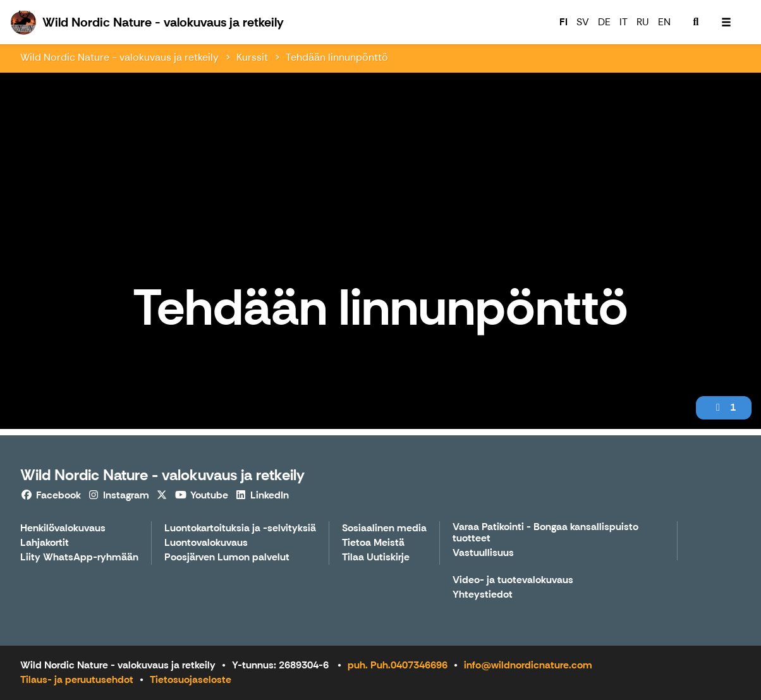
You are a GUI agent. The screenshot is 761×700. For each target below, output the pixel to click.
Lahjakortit (45, 543)
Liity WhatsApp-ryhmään (79, 558)
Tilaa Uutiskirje (376, 558)
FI (563, 22)
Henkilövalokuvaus (63, 528)
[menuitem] (696, 22)
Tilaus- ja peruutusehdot (77, 679)
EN (664, 22)
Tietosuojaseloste (191, 679)
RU (643, 22)
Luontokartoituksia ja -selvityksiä (240, 528)
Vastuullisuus (483, 553)
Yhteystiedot (483, 595)
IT (624, 22)
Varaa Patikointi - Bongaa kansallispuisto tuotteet (545, 533)
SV (583, 22)
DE (604, 22)
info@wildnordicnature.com (528, 665)
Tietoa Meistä (373, 543)
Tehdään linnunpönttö (337, 57)
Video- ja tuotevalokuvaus (513, 580)
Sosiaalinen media (384, 528)
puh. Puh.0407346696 (398, 665)
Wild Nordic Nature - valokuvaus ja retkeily (119, 57)
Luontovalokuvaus (206, 543)
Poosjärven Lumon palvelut (227, 558)
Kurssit (252, 57)
